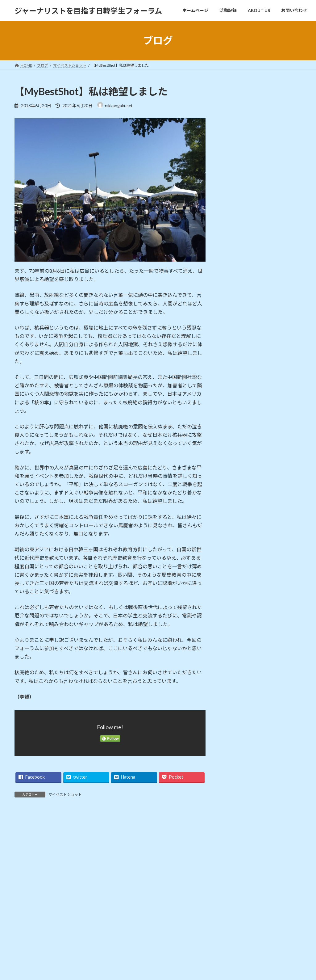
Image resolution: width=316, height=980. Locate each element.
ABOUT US (225, 939)
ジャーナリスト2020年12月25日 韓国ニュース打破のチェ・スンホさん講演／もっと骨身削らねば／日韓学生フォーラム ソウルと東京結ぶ (277, 296)
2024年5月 (236, 643)
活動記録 (223, 929)
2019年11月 (238, 730)
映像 (22, 961)
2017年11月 (238, 818)
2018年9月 (236, 768)
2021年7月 (236, 668)
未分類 (232, 597)
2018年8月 (236, 780)
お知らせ (235, 547)
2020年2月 (236, 718)
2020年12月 (238, 693)
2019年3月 (236, 755)
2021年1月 (236, 680)
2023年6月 (236, 655)
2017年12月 (238, 806)
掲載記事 (235, 584)
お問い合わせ (31, 882)
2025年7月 (236, 630)
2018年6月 (236, 793)
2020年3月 (236, 705)
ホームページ (227, 918)
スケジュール (239, 559)
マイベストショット (65, 795)
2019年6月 (236, 743)
